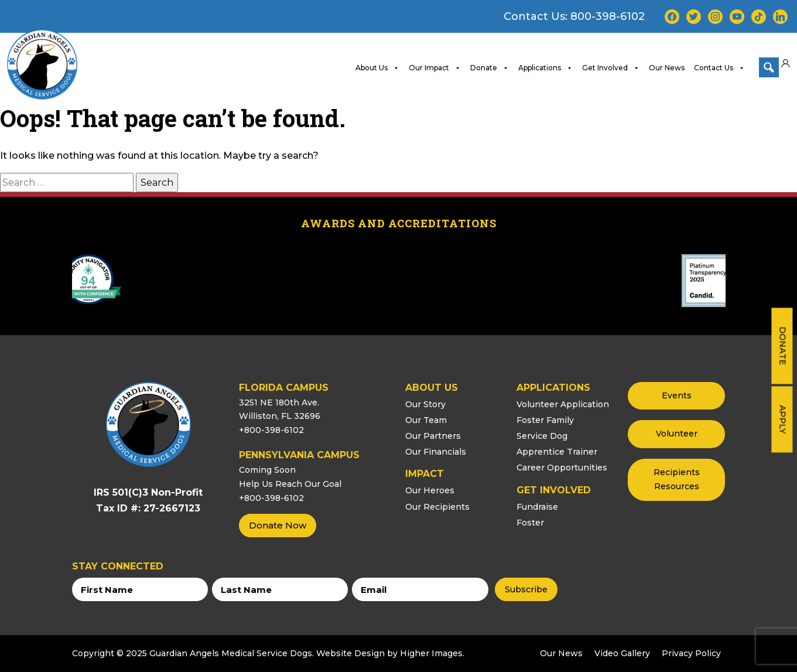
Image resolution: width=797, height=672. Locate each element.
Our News (667, 67)
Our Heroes (430, 490)
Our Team (426, 419)
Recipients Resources (677, 479)
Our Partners (433, 436)
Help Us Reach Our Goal (290, 483)
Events (677, 395)
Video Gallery (622, 653)
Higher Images (431, 653)
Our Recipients (437, 506)
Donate (782, 346)
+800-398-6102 (271, 430)
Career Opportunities (562, 468)
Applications (545, 67)
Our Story (425, 404)
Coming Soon (267, 470)
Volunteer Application (563, 404)
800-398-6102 (608, 16)
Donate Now (278, 525)
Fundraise (537, 506)
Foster (530, 522)
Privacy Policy (691, 653)
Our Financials (436, 452)
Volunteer (677, 434)
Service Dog (542, 436)
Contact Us (719, 67)
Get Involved (611, 67)
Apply (782, 419)
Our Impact (435, 67)
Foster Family (545, 419)
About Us (377, 67)
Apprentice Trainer (557, 452)
